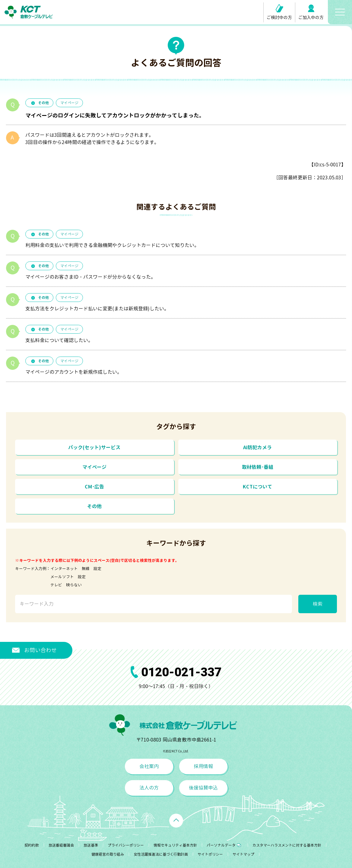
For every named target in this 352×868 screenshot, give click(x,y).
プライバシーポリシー (126, 845)
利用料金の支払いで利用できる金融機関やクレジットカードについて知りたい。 (112, 245)
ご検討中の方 (279, 12)
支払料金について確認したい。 (59, 340)
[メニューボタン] (340, 12)
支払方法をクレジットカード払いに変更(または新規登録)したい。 (97, 309)
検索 (318, 604)
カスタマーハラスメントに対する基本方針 (287, 845)
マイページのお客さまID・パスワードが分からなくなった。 (90, 277)
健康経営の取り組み (108, 854)
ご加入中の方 (311, 12)
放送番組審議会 (61, 845)
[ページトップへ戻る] (176, 821)
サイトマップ (243, 854)
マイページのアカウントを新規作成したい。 (74, 372)
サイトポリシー (210, 854)
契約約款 (32, 845)
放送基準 (91, 845)
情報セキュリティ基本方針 (175, 845)
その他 (39, 103)
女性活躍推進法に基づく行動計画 (161, 854)
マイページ (69, 103)
